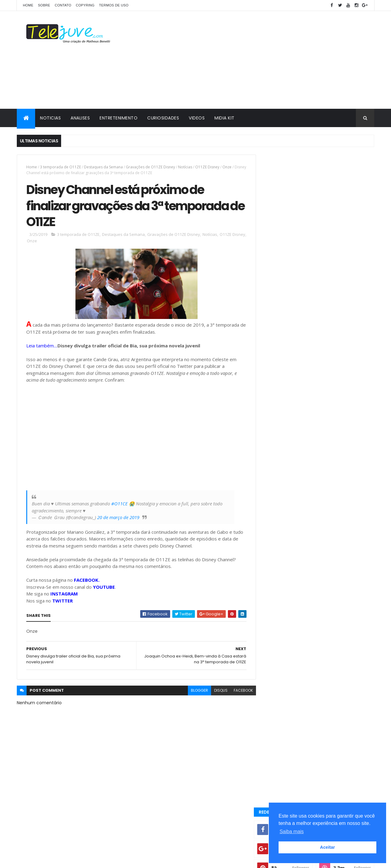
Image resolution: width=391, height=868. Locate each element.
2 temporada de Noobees (344, 635)
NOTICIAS (50, 118)
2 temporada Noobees (288, 625)
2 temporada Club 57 (287, 567)
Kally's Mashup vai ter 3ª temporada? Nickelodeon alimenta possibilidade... (330, 462)
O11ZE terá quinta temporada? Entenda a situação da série (331, 437)
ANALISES (80, 118)
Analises (276, 598)
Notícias (185, 167)
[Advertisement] (263, 60)
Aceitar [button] (328, 847)
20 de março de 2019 (118, 518)
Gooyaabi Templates (113, 860)
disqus (216, 692)
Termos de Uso (114, 5)
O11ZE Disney (207, 167)
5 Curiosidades (282, 587)
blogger (195, 692)
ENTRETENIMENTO (119, 118)
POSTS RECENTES (291, 511)
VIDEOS (197, 118)
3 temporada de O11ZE (60, 167)
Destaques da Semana (103, 167)
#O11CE (119, 505)
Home (28, 5)
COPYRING (85, 5)
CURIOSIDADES (163, 118)
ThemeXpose (51, 860)
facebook (239, 692)
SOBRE (44, 5)
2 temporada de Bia (335, 625)
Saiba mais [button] (292, 831)
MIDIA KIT (225, 118)
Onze (227, 167)
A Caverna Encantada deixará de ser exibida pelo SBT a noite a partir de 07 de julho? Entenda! (330, 490)
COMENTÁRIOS (347, 511)
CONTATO (63, 5)
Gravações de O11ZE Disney (150, 167)
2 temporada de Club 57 (289, 635)
